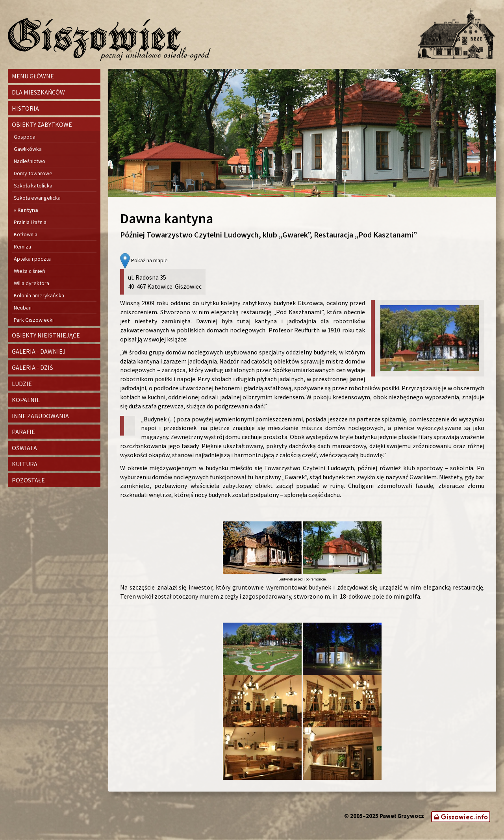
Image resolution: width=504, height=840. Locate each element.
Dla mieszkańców (38, 92)
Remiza (22, 247)
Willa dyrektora (31, 283)
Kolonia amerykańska (39, 295)
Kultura (25, 464)
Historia (25, 108)
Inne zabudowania (40, 416)
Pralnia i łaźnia (30, 222)
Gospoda (25, 137)
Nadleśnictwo (30, 161)
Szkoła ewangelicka (37, 198)
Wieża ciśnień (30, 271)
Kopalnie (26, 400)
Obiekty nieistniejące (46, 335)
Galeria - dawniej (39, 351)
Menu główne (33, 76)
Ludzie (22, 384)
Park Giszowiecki (34, 320)
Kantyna (28, 210)
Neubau (23, 308)
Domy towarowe (33, 173)
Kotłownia (26, 234)
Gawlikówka (28, 149)
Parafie (23, 432)
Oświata (24, 448)
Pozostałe (28, 480)
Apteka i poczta (32, 259)
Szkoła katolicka (33, 185)
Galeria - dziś (32, 367)
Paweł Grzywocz (402, 816)
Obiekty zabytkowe (42, 124)
